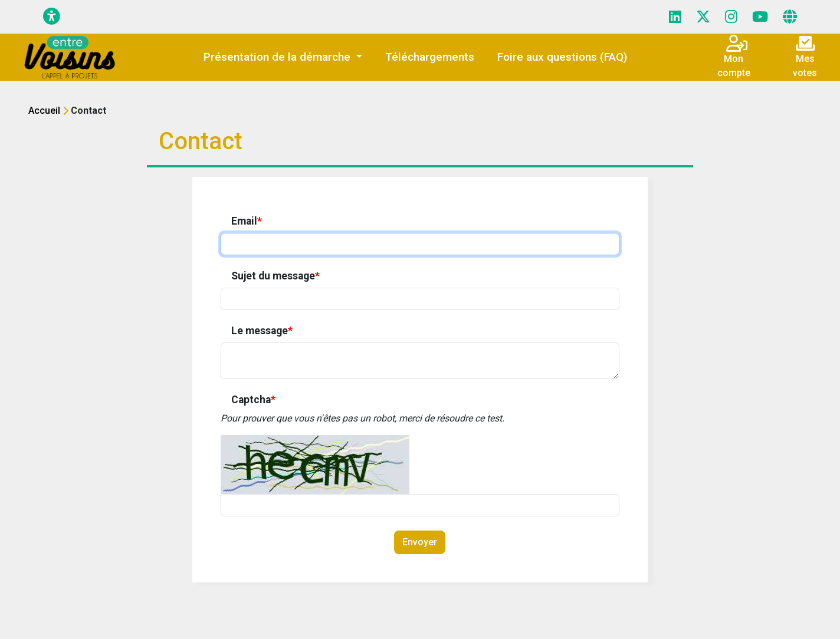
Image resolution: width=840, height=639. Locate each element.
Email (247, 221)
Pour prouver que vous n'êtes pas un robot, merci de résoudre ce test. (362, 418)
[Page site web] (790, 17)
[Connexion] (742, 47)
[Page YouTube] (760, 17)
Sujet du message (275, 276)
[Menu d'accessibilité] (52, 17)
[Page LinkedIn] (675, 17)
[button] (283, 57)
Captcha (253, 400)
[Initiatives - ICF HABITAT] (70, 57)
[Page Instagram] (731, 17)
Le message (262, 331)
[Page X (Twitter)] (703, 17)
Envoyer (420, 542)
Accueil (44, 111)
